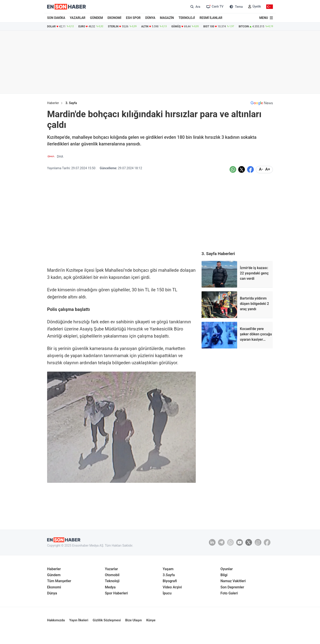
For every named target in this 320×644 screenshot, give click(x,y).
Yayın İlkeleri (79, 620)
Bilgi (224, 575)
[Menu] (266, 18)
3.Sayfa (169, 575)
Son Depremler (232, 587)
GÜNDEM (96, 18)
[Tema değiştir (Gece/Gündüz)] (236, 7)
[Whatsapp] (230, 542)
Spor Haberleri (116, 593)
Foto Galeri (229, 593)
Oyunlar (227, 569)
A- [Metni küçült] (261, 169)
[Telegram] (221, 542)
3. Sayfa (71, 103)
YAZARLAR (78, 18)
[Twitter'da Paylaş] (242, 169)
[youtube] (240, 542)
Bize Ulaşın (134, 620)
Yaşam (168, 569)
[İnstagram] (258, 542)
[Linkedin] (212, 542)
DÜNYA (150, 18)
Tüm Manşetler (59, 581)
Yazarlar (111, 569)
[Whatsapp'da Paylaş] (233, 169)
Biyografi (170, 581)
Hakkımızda (56, 620)
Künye (151, 620)
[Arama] (195, 7)
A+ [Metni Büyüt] (268, 169)
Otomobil (112, 575)
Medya (110, 587)
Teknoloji (112, 581)
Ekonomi (54, 587)
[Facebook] (267, 542)
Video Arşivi (172, 587)
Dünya (52, 593)
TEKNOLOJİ (187, 18)
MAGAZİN (167, 18)
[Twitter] (249, 542)
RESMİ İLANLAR (211, 18)
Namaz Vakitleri (233, 581)
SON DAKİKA (56, 18)
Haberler (53, 103)
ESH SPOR (133, 18)
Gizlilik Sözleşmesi (107, 620)
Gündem (54, 575)
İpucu (167, 593)
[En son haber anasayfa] (64, 540)
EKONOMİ (114, 18)
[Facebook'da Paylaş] (250, 169)
